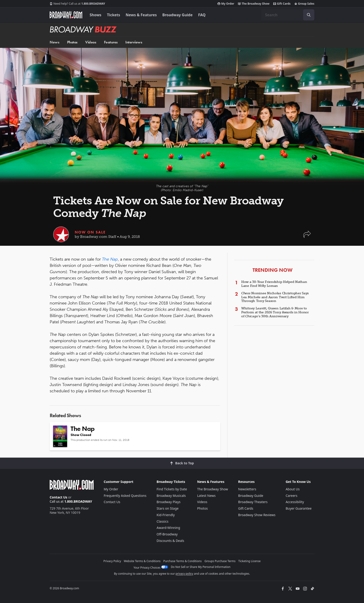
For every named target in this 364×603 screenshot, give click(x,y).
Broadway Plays (169, 502)
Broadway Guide (177, 15)
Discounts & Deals (171, 541)
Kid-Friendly (166, 515)
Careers (291, 496)
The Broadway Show (254, 4)
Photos (72, 42)
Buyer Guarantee (299, 508)
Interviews (134, 42)
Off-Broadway (167, 534)
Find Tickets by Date (172, 489)
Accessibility (295, 502)
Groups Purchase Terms (220, 561)
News (54, 42)
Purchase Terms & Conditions (183, 561)
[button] (307, 237)
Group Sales (304, 4)
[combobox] (288, 15)
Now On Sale (90, 232)
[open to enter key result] (309, 15)
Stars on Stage (168, 508)
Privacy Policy (112, 561)
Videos (91, 42)
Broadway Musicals (171, 496)
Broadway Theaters (253, 502)
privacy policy (184, 574)
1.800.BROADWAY (77, 4)
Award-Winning (168, 528)
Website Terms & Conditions (142, 561)
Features (111, 42)
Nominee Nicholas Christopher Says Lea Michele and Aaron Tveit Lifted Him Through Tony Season (275, 297)
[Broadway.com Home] (66, 15)
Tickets (114, 15)
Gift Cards (282, 4)
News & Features (141, 15)
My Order (226, 4)
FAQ (202, 15)
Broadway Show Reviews (257, 515)
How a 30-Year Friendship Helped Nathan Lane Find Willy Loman (274, 284)
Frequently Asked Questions (125, 496)
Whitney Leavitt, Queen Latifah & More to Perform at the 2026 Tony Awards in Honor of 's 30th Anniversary (275, 312)
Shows (96, 15)
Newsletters (247, 489)
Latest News (206, 496)
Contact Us (58, 497)
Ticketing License (250, 561)
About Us (292, 489)
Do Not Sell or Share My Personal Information (201, 567)
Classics (163, 521)
